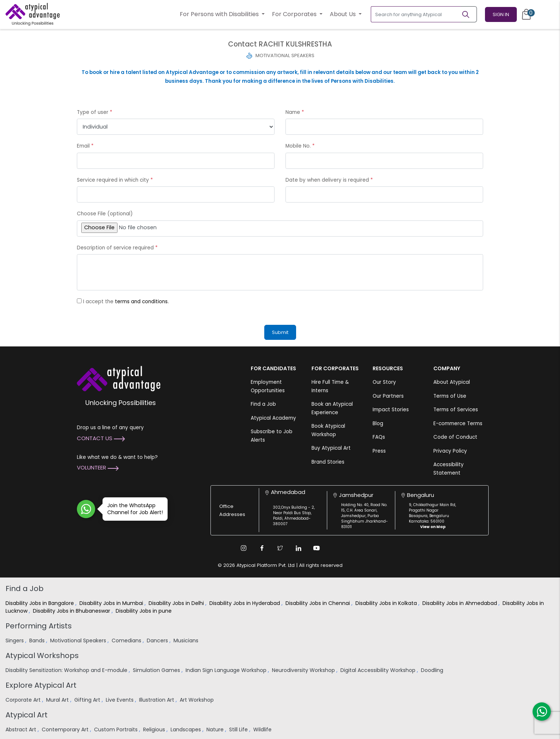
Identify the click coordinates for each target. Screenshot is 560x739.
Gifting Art (88, 700)
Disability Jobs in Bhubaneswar (72, 611)
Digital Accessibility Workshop (379, 670)
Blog (378, 424)
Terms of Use (450, 396)
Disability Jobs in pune (144, 611)
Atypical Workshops (42, 656)
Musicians (187, 640)
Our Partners (388, 396)
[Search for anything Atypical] (416, 14)
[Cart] (526, 14)
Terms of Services (456, 410)
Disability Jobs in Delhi (177, 603)
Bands (38, 640)
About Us (344, 14)
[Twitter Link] (280, 548)
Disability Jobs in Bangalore (40, 603)
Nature (216, 729)
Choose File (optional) (105, 214)
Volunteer (98, 467)
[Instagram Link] (243, 548)
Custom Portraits (117, 729)
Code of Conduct (455, 437)
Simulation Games (157, 670)
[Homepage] (33, 14)
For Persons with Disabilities (220, 14)
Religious (155, 729)
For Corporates (295, 14)
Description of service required (117, 248)
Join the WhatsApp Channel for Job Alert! (133, 509)
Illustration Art (157, 700)
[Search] (469, 14)
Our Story (384, 382)
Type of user (95, 112)
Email (85, 146)
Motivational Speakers (79, 640)
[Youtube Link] (317, 548)
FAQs (379, 437)
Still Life (239, 729)
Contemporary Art (66, 729)
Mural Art (58, 700)
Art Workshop (197, 700)
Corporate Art (24, 700)
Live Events (120, 700)
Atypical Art (27, 715)
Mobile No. (300, 146)
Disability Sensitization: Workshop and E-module (67, 670)
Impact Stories (391, 410)
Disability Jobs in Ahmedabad (460, 603)
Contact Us (101, 438)
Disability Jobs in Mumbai (112, 603)
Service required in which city (115, 180)
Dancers (158, 640)
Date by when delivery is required (329, 180)
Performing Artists (39, 626)
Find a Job (263, 404)
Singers (15, 640)
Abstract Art (22, 729)
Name (295, 112)
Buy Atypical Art (331, 448)
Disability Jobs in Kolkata (387, 603)
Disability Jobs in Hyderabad (245, 603)
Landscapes (186, 729)
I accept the (126, 302)
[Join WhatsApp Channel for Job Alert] (86, 509)
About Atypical (452, 382)
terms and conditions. (142, 302)
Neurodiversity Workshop (304, 670)
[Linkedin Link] (298, 548)
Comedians (127, 640)
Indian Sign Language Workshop (227, 670)
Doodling (433, 670)
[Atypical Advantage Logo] (119, 378)
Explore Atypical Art (41, 685)
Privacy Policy (450, 451)
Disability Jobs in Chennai (318, 603)
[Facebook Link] (262, 548)
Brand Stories (328, 462)
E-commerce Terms (458, 424)
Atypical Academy (273, 418)
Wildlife (263, 729)
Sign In (501, 14)
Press (379, 451)
